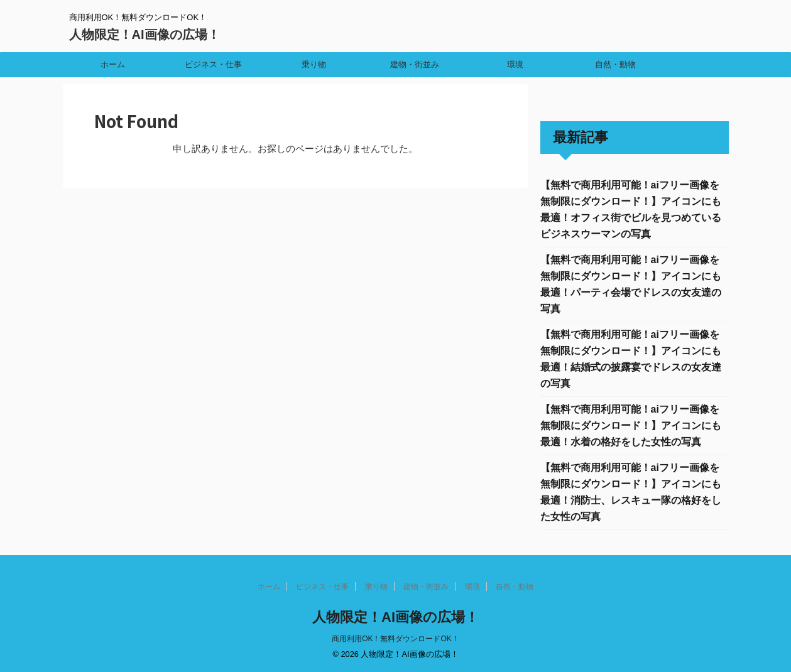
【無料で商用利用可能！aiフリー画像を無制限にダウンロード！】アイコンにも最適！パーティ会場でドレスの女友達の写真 (631, 284)
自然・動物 (615, 64)
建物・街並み (415, 64)
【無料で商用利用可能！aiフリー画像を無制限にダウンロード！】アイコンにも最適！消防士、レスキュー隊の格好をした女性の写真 (631, 492)
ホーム (113, 64)
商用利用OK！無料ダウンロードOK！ (395, 639)
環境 (515, 64)
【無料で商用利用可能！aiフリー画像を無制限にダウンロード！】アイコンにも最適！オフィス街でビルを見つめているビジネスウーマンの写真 (631, 209)
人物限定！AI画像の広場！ (145, 35)
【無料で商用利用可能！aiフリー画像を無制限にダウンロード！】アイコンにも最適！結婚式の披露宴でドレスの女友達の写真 (631, 359)
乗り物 (314, 64)
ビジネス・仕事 (213, 64)
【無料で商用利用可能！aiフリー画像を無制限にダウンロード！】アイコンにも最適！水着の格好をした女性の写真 (631, 425)
